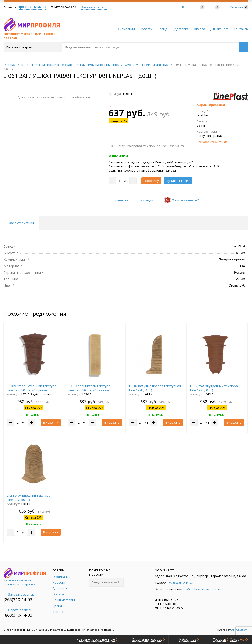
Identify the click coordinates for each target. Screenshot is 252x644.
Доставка (182, 29)
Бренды (163, 29)
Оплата (199, 29)
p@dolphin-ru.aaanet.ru (203, 589)
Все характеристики (212, 142)
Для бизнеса (219, 29)
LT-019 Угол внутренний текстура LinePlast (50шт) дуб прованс (32, 388)
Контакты (241, 29)
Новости (146, 29)
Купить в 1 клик (178, 181)
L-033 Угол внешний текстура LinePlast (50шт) (29, 498)
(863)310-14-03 (18, 599)
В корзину (151, 181)
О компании (126, 29)
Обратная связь (18, 610)
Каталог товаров (32, 47)
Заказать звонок (94, 7)
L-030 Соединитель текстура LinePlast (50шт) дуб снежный (89, 388)
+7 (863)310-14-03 (181, 582)
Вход (186, 7)
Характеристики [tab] (21, 223)
